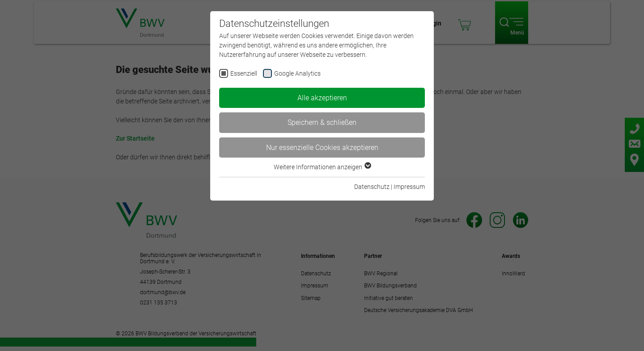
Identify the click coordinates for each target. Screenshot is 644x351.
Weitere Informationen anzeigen (322, 167)
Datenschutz (372, 187)
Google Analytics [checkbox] (297, 73)
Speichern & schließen (322, 122)
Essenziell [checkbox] (244, 73)
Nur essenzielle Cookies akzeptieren (322, 148)
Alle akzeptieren (322, 98)
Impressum (409, 187)
